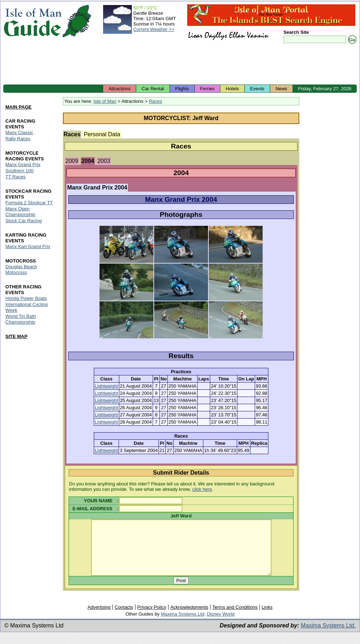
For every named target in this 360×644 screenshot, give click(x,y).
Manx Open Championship (20, 212)
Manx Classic (19, 133)
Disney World (221, 625)
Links (267, 618)
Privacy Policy (152, 618)
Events (257, 89)
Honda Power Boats (26, 298)
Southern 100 (19, 171)
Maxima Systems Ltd (183, 625)
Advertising (99, 618)
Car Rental (153, 89)
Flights (182, 89)
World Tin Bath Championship (21, 319)
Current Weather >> (154, 29)
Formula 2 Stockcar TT (29, 203)
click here (202, 489)
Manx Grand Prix (23, 165)
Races (155, 101)
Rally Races (18, 139)
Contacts (124, 618)
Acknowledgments (189, 618)
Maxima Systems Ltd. (328, 636)
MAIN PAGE (19, 107)
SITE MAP (16, 336)
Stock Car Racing (24, 221)
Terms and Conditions (235, 618)
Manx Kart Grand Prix (28, 246)
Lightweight (107, 386)
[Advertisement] (180, 65)
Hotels (232, 89)
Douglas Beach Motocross (21, 270)
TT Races (15, 177)
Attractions (119, 89)
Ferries (207, 89)
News (281, 89)
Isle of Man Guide (33, 21)
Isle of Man (105, 101)
